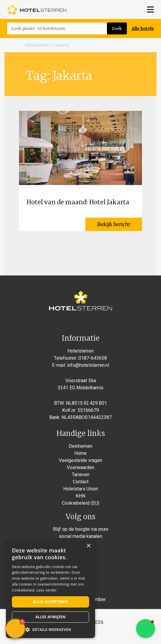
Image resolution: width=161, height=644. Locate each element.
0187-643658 (93, 358)
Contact (81, 482)
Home (80, 453)
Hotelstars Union (81, 489)
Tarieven (81, 475)
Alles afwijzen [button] (50, 617)
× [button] (88, 546)
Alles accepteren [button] (51, 602)
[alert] (50, 589)
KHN (80, 496)
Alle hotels (143, 28)
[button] (146, 629)
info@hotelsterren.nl (88, 365)
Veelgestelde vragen (80, 460)
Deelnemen (80, 446)
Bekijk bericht (114, 224)
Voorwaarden (80, 467)
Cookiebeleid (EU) (80, 503)
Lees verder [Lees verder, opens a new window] (47, 590)
